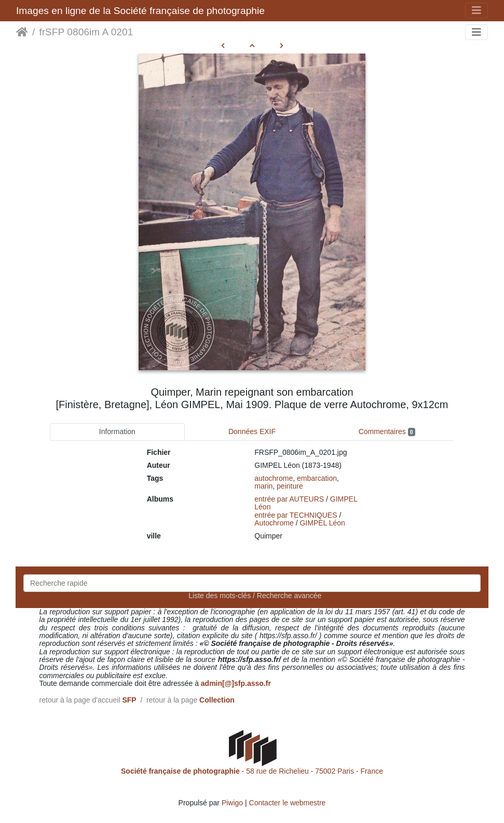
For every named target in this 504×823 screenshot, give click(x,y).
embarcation (317, 478)
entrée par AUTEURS (289, 499)
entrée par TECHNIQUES (296, 515)
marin (263, 486)
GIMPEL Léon (322, 523)
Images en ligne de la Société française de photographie (140, 11)
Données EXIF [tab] (252, 431)
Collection (217, 700)
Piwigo (232, 803)
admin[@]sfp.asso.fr (236, 683)
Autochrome (274, 523)
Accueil (22, 32)
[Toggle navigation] (476, 10)
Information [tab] (117, 431)
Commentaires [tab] (387, 432)
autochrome (274, 478)
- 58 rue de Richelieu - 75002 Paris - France (252, 771)
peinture (290, 486)
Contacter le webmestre (288, 803)
